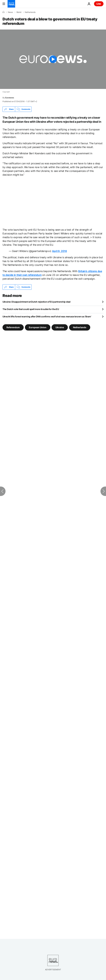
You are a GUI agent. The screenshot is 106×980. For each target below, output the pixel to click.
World (19, 12)
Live (99, 4)
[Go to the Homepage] (11, 4)
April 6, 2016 (59, 251)
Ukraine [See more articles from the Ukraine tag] (60, 327)
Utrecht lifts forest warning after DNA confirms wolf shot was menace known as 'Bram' (47, 316)
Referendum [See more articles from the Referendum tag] (13, 327)
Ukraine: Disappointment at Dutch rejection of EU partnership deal (37, 302)
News (10, 12)
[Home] (3, 12)
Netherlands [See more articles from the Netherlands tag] (80, 327)
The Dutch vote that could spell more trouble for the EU (31, 309)
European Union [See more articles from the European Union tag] (38, 327)
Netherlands (30, 12)
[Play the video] (53, 59)
